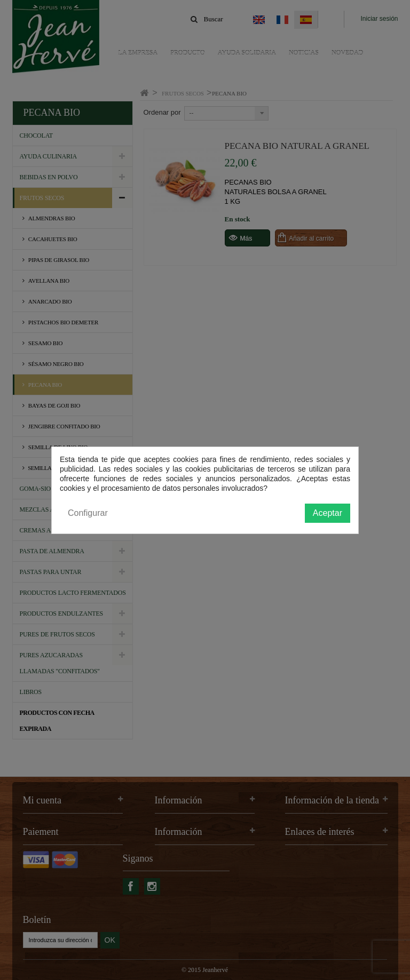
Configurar (88, 513)
